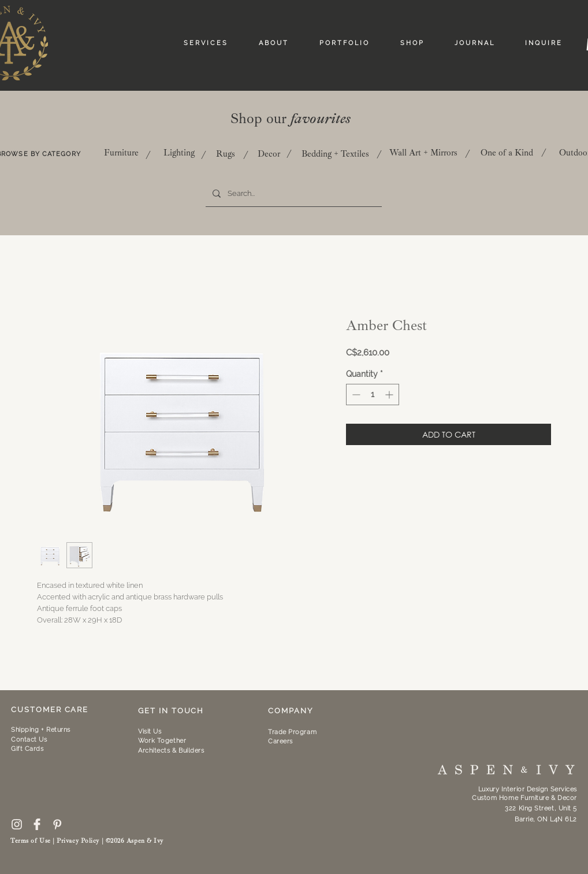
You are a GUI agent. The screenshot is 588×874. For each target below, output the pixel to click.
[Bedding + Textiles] (335, 154)
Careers (280, 741)
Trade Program (292, 732)
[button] (162, 741)
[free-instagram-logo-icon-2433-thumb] (17, 824)
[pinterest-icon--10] (57, 824)
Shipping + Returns (41, 730)
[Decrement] (355, 395)
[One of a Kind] (507, 153)
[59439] (37, 824)
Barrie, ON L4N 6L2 (546, 819)
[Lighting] (179, 153)
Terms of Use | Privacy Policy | (58, 841)
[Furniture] (121, 153)
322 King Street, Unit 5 (541, 808)
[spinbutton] (373, 395)
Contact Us (29, 740)
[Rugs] (225, 154)
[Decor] (269, 154)
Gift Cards (27, 749)
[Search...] (293, 194)
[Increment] (390, 395)
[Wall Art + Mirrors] (423, 153)
